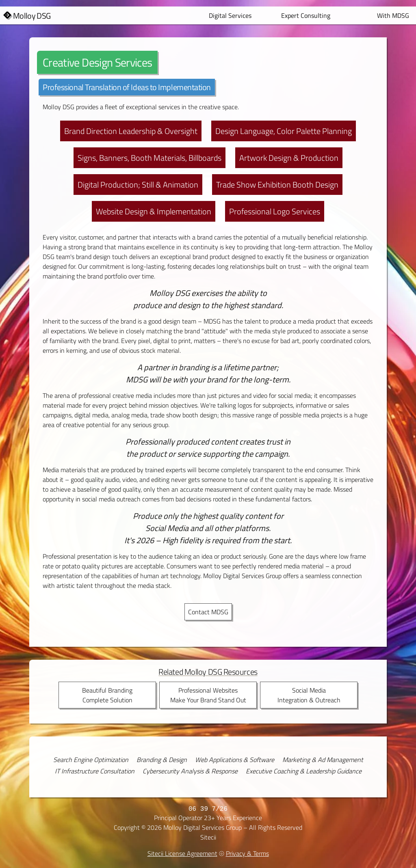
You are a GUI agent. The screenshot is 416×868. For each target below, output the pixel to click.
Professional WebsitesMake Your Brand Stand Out (208, 695)
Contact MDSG (208, 612)
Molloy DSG (32, 16)
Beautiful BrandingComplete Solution (107, 695)
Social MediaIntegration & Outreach (309, 695)
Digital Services (230, 15)
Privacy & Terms (247, 853)
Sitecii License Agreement (182, 853)
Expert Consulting (306, 15)
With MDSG (393, 15)
